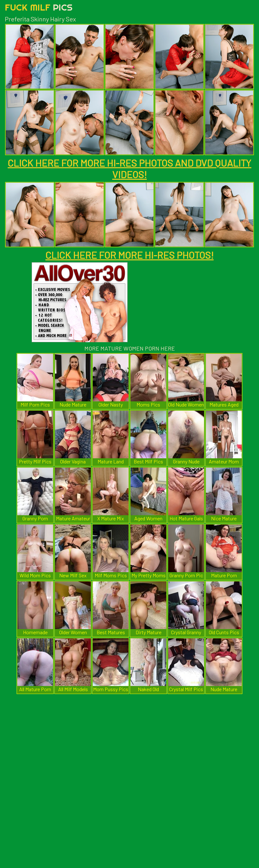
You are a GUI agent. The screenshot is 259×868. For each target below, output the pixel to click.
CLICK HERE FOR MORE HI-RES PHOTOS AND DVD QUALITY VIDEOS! (129, 169)
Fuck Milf (39, 7)
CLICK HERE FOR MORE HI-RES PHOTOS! (129, 255)
